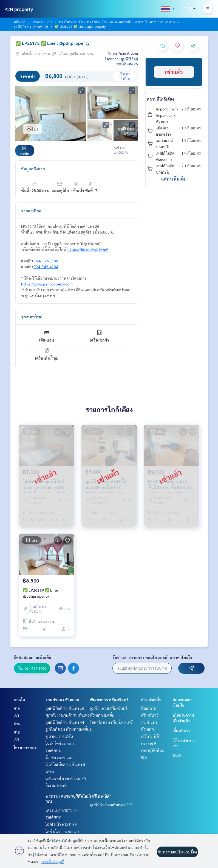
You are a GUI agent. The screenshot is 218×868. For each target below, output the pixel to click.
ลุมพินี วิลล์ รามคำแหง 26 (31, 26)
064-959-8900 (46, 261)
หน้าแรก (19, 22)
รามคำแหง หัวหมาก (62, 700)
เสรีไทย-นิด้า (101, 796)
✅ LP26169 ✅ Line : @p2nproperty (41, 593)
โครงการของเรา (26, 747)
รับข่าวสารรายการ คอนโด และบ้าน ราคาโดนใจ (152, 657)
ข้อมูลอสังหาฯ (33, 169)
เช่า (16, 715)
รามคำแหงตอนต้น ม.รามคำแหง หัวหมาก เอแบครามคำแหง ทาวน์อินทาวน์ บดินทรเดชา (117, 22)
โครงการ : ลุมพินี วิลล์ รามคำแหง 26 (121, 61)
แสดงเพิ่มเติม (174, 179)
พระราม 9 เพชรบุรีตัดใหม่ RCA (153, 750)
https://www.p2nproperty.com (47, 284)
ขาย (17, 708)
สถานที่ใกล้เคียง (161, 99)
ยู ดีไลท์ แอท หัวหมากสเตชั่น (67, 729)
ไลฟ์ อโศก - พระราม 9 (63, 831)
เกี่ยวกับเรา (181, 730)
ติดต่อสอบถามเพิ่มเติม (32, 657)
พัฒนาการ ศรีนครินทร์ (109, 700)
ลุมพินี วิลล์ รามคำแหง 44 (65, 722)
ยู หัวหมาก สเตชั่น (59, 736)
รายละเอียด (31, 211)
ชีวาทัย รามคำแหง (59, 757)
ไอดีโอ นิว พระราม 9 (61, 824)
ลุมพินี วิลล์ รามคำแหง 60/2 (111, 805)
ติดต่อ (178, 756)
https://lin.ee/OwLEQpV (88, 249)
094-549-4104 (46, 267)
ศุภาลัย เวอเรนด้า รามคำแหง (67, 715)
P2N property (19, 9)
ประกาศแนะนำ (42, 22)
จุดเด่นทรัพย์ (32, 316)
